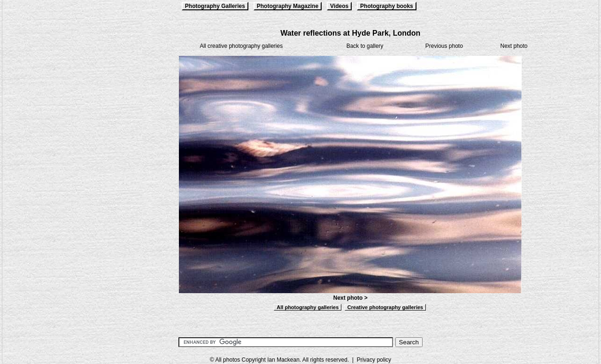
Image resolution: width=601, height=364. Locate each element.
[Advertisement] (49, 170)
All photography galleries (308, 307)
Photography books (387, 6)
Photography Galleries (215, 6)
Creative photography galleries (385, 307)
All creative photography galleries (241, 46)
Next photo (514, 46)
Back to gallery (365, 46)
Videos (339, 6)
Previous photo (444, 46)
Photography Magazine (288, 6)
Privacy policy (374, 360)
